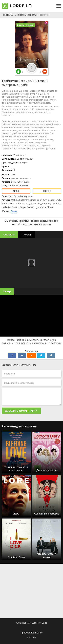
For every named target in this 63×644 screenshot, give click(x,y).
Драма (14, 211)
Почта (33, 637)
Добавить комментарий (21, 411)
